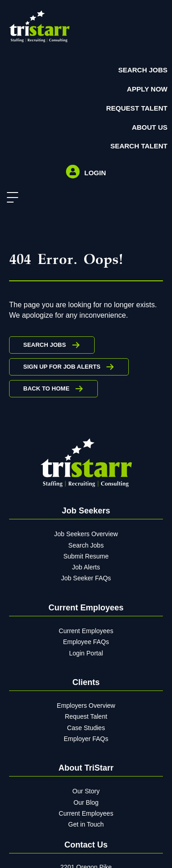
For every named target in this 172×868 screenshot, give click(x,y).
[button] (10, 198)
